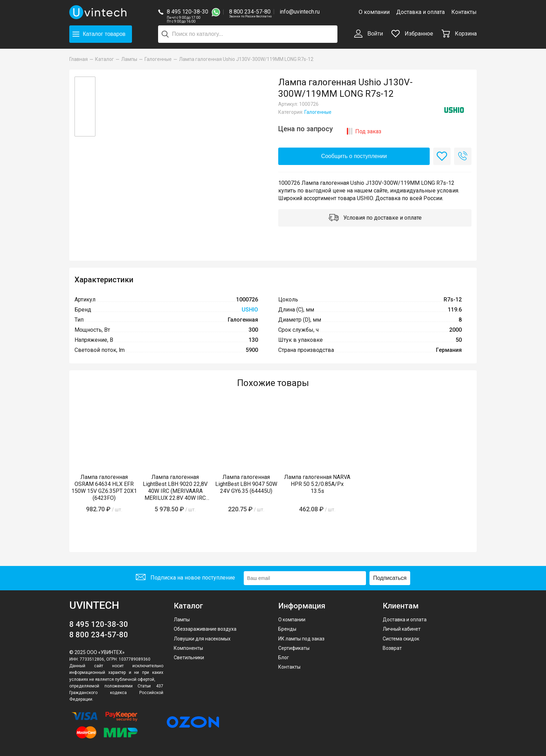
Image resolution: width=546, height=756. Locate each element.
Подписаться (390, 578)
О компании (374, 12)
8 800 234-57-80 (250, 12)
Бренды (287, 629)
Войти (369, 34)
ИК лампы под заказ (301, 639)
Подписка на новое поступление (185, 578)
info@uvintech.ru (300, 12)
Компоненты (188, 648)
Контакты (464, 12)
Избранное (412, 34)
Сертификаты (294, 648)
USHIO (250, 310)
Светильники (189, 657)
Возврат (392, 648)
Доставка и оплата (420, 12)
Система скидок (401, 639)
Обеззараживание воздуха (205, 629)
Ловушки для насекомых (202, 639)
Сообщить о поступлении (354, 156)
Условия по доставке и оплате (375, 218)
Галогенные (318, 112)
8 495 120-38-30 (188, 12)
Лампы (182, 620)
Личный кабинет (402, 629)
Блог (284, 657)
